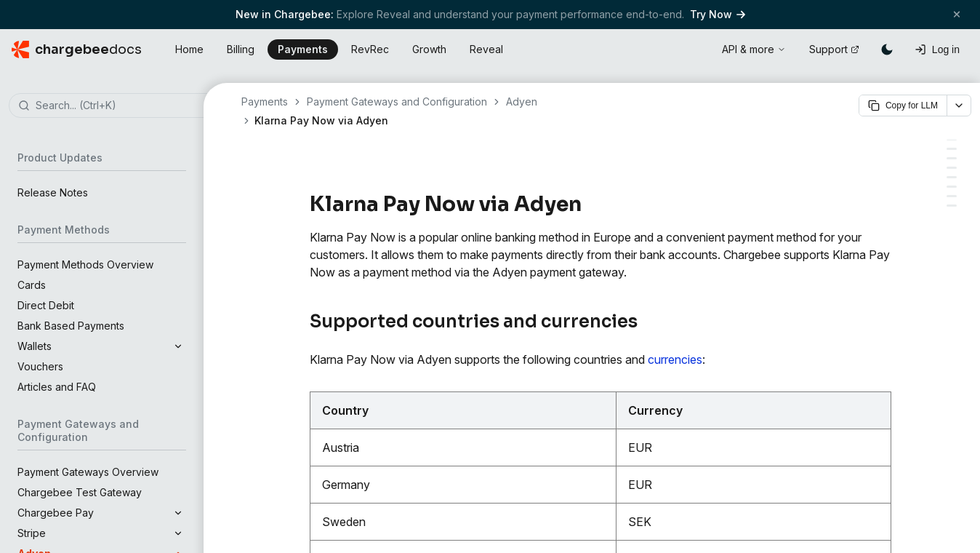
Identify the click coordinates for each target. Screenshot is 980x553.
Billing (241, 49)
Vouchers (40, 366)
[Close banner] (957, 14)
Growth (429, 49)
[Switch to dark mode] (887, 49)
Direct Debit (46, 305)
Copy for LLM (903, 106)
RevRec (370, 49)
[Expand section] (178, 346)
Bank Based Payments (71, 326)
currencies (675, 359)
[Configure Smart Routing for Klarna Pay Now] (952, 187)
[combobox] (124, 106)
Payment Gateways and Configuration (397, 102)
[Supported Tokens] (952, 168)
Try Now (718, 14)
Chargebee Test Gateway (80, 492)
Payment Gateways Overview (88, 472)
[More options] (959, 106)
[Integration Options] (952, 158)
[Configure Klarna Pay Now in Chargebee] (952, 177)
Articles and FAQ (57, 387)
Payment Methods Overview (85, 264)
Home (189, 49)
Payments (303, 49)
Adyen (522, 102)
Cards (32, 285)
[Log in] (937, 49)
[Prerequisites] (952, 149)
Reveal (486, 49)
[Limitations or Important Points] (952, 206)
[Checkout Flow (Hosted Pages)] (952, 196)
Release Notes (53, 192)
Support (834, 49)
